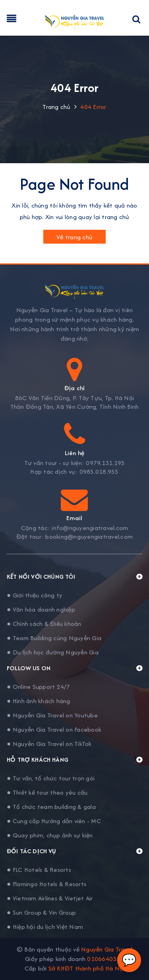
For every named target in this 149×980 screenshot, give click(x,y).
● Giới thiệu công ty (35, 595)
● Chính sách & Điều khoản (44, 624)
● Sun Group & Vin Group (41, 912)
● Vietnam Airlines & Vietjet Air (50, 898)
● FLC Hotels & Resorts (39, 870)
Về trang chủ (74, 237)
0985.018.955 (99, 472)
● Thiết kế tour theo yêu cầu (47, 792)
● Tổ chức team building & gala (51, 807)
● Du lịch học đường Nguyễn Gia (53, 652)
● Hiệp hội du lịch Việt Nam (45, 927)
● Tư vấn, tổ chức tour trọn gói (51, 778)
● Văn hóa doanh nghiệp (41, 609)
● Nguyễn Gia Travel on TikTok (49, 744)
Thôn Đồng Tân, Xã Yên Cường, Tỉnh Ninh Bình (75, 407)
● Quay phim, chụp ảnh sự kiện (50, 835)
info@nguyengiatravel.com (90, 528)
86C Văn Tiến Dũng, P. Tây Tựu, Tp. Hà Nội (74, 398)
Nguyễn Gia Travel (107, 949)
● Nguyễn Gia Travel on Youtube (52, 715)
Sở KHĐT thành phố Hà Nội (87, 968)
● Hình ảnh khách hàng (39, 701)
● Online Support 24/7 (39, 687)
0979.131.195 (105, 463)
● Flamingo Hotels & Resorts (46, 884)
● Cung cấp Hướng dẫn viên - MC (54, 821)
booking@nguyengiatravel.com (89, 537)
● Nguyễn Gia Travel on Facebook (54, 729)
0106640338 (105, 959)
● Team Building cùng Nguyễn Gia (54, 638)
